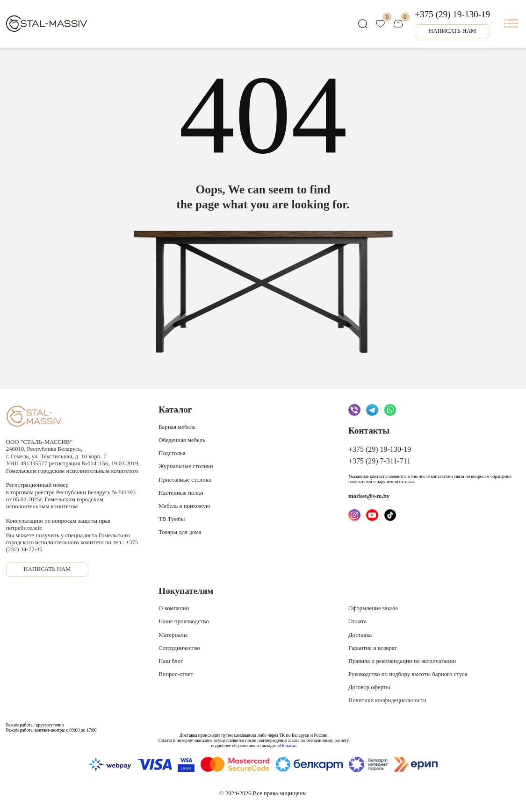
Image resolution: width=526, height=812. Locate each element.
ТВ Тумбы (172, 519)
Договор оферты (369, 687)
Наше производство (184, 621)
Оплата (357, 621)
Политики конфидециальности (387, 700)
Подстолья (172, 453)
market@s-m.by (369, 496)
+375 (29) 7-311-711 (379, 461)
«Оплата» (287, 745)
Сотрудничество (179, 648)
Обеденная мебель (182, 440)
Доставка (360, 635)
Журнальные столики (186, 466)
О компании (174, 608)
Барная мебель (177, 427)
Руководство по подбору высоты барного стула (408, 674)
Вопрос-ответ (176, 674)
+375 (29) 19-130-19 (452, 14)
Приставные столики (185, 480)
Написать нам (452, 31)
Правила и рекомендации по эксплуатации (402, 661)
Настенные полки (181, 493)
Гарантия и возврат (373, 648)
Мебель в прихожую (184, 506)
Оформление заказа (373, 608)
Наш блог (171, 661)
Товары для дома (180, 532)
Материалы (173, 635)
